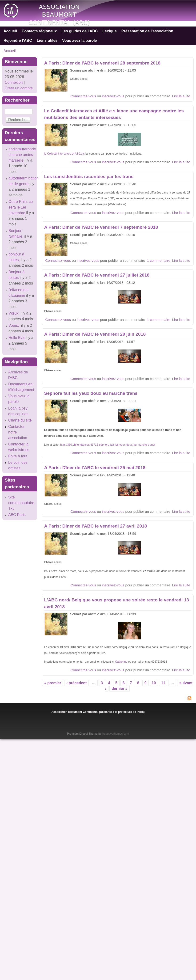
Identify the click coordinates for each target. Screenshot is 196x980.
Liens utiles (47, 40)
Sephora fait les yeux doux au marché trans (91, 393)
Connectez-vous (83, 96)
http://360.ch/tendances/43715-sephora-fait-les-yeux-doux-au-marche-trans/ (108, 445)
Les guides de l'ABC (80, 31)
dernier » (120, 689)
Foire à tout (18, 456)
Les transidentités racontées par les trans (89, 177)
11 (163, 683)
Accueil (10, 31)
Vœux (14, 313)
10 (154, 683)
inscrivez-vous (113, 96)
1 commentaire (158, 260)
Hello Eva (16, 338)
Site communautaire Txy (21, 503)
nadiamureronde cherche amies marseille (22, 155)
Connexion (14, 82)
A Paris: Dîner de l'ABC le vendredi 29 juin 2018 (95, 334)
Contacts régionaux (39, 31)
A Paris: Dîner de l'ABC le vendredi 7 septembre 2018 (101, 227)
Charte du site (20, 420)
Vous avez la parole (79, 40)
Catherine (121, 662)
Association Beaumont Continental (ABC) (59, 15)
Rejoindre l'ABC (18, 40)
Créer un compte (19, 88)
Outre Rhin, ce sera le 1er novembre (21, 207)
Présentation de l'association (147, 31)
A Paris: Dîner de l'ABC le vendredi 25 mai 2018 (95, 468)
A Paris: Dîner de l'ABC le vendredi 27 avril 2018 (96, 526)
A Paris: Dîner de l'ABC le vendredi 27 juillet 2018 (97, 275)
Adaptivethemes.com (116, 734)
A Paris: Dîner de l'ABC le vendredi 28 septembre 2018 (102, 63)
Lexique (109, 31)
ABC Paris (17, 515)
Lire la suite (181, 96)
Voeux (14, 325)
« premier (53, 683)
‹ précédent (76, 683)
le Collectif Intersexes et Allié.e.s (64, 154)
